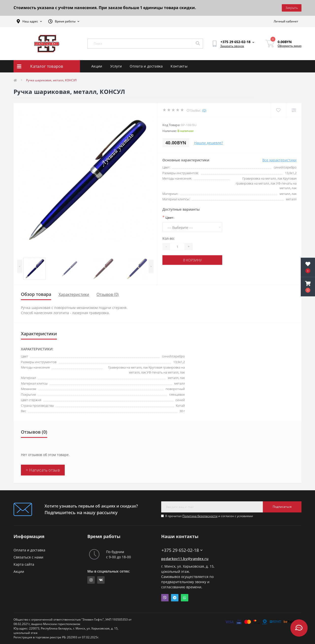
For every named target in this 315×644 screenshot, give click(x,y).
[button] (308, 287)
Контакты (179, 66)
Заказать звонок (232, 46)
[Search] (198, 44)
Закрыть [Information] (292, 8)
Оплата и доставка (146, 66)
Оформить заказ (290, 46)
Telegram (175, 598)
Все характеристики (279, 160)
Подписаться (282, 507)
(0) (204, 110)
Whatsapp (185, 598)
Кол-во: (169, 238)
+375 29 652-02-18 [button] (182, 550)
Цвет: (168, 217)
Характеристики (74, 294)
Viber (165, 598)
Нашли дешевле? (209, 143)
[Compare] (294, 110)
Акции (97, 66)
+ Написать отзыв (43, 470)
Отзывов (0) (108, 294)
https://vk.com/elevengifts (101, 580)
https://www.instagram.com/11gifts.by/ (91, 580)
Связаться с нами (28, 557)
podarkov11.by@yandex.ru (185, 559)
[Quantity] (177, 247)
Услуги (116, 66)
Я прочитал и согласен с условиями (209, 516)
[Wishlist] (278, 110)
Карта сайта (24, 564)
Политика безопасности (200, 516)
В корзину (192, 260)
